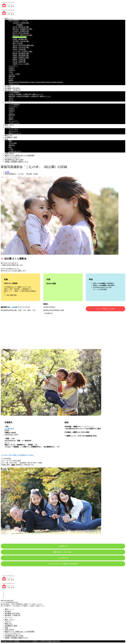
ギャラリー (9, 102)
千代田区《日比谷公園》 (21, 41)
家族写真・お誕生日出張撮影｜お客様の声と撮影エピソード (30, 96)
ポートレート (13, 121)
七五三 (11, 72)
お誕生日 (12, 70)
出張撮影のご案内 (11, 137)
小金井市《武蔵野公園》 (21, 31)
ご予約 (11, 149)
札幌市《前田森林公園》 (21, 56)
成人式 (11, 78)
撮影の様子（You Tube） (63, 552)
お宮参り (12, 68)
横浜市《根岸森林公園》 (21, 54)
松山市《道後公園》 (20, 62)
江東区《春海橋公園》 (20, 39)
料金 (10, 147)
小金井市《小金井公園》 (21, 23)
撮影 (10, 141)
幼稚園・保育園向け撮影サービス (16, 162)
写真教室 (20, 25)
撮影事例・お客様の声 (13, 90)
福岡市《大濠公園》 (20, 60)
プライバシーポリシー (13, 158)
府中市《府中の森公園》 (21, 33)
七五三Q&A (13, 143)
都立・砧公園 (12, 307)
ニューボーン (13, 66)
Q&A (6, 139)
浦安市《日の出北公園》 (21, 47)
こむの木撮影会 (14, 92)
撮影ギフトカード (15, 133)
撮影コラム (9, 135)
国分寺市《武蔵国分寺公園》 (23, 29)
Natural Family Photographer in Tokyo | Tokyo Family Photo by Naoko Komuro (36, 82)
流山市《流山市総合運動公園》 (24, 45)
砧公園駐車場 (9, 429)
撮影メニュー (9, 19)
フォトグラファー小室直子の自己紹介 (63, 564)
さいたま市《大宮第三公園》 (23, 51)
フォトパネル (13, 129)
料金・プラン (9, 125)
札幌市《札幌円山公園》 (21, 58)
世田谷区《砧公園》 (20, 37)
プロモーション (14, 84)
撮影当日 (12, 145)
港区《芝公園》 (18, 43)
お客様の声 (63, 546)
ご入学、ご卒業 (14, 74)
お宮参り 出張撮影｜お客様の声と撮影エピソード (26, 94)
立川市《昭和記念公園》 (21, 27)
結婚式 (11, 80)
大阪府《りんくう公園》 (21, 64)
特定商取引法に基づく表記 (14, 160)
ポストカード (13, 131)
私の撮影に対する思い (13, 88)
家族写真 (12, 76)
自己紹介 (8, 86)
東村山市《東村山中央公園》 (23, 35)
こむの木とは (63, 558)
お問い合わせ (9, 153)
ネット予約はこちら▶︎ (106, 309)
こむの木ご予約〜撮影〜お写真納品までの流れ (17, 455)
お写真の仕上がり (15, 151)
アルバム (8, 127)
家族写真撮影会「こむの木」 (19, 21)
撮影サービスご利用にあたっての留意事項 (20, 155)
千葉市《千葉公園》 (20, 49)
